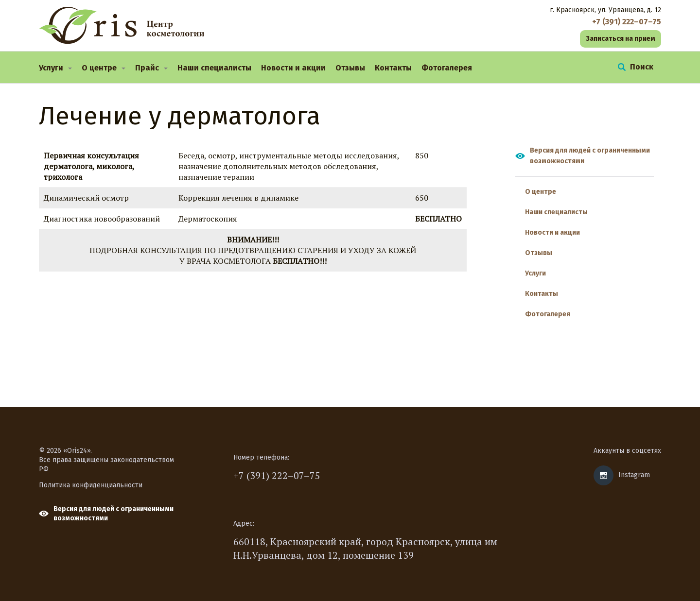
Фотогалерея (447, 68)
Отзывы (350, 68)
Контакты (393, 68)
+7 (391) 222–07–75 (277, 475)
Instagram (634, 475)
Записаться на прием (621, 39)
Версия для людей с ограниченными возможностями (590, 156)
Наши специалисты (214, 68)
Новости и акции (293, 68)
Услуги (51, 68)
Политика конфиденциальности (91, 485)
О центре (99, 68)
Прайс (147, 68)
